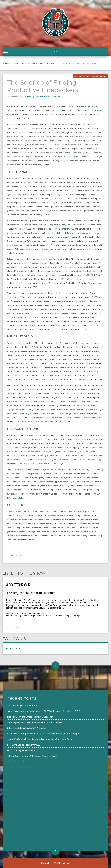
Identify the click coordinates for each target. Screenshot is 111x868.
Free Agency (20, 63)
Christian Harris (88, 393)
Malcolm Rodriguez (24, 414)
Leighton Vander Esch (51, 470)
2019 (21, 498)
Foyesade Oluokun (16, 470)
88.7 (90, 275)
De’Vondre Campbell (28, 455)
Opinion (51, 63)
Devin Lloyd (12, 359)
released (11, 305)
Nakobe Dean (37, 359)
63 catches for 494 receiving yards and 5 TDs (78, 325)
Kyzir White (16, 474)
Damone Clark (62, 393)
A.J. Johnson (79, 470)
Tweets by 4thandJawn (16, 648)
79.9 (100, 275)
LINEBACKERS (37, 63)
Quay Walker (36, 393)
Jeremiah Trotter (59, 229)
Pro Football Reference (72, 317)
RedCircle (18, 628)
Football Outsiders (71, 157)
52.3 (40, 321)
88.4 (31, 279)
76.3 (31, 313)
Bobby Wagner (26, 447)
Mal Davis (14, 556)
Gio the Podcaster (93, 110)
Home (8, 63)
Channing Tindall (32, 409)
